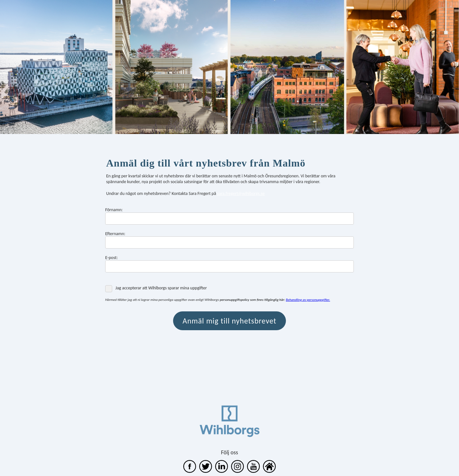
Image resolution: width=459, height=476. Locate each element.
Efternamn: (115, 234)
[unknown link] (237, 471)
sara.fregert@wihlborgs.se (241, 193)
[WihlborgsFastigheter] (253, 471)
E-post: (111, 258)
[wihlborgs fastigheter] (222, 471)
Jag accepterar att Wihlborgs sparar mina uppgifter (156, 288)
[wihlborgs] (190, 471)
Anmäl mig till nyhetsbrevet (229, 321)
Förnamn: (114, 210)
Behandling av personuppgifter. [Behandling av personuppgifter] (308, 300)
